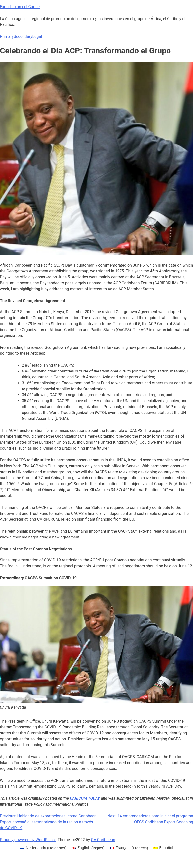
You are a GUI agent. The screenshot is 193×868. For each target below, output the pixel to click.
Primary (7, 36)
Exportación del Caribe (20, 7)
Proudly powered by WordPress (28, 840)
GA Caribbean (103, 840)
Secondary (23, 36)
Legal (37, 36)
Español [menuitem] (166, 848)
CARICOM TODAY (85, 798)
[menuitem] (43, 848)
